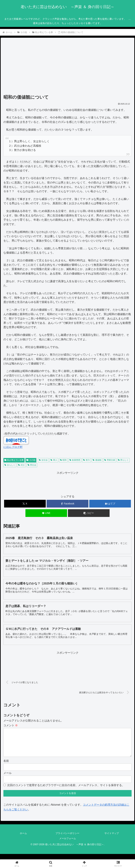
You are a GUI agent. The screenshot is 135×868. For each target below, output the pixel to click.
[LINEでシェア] (46, 513)
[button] (89, 513)
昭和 (63, 460)
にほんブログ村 (13, 447)
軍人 (54, 460)
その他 (31, 460)
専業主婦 (110, 460)
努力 (86, 460)
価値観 (97, 460)
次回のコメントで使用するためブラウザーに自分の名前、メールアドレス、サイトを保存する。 (66, 791)
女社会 (43, 460)
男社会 (32, 465)
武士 (21, 465)
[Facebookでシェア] (67, 504)
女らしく (10, 465)
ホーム (23, 839)
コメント (11, 725)
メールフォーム (68, 844)
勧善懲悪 (75, 460)
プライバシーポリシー (67, 839)
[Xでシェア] (25, 504)
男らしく (123, 460)
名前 (6, 766)
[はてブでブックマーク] (110, 504)
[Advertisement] (67, 67)
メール (8, 778)
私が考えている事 (14, 460)
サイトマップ (112, 839)
